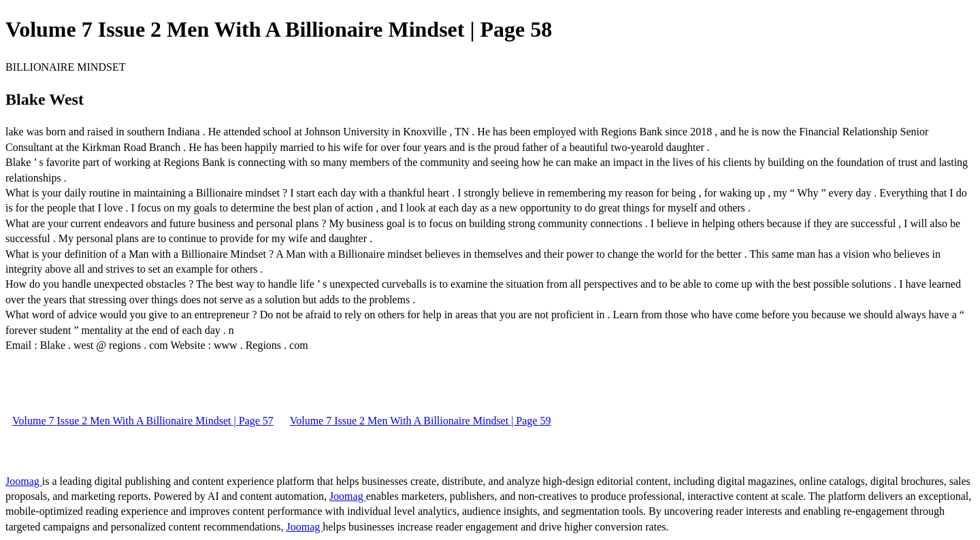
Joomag (24, 481)
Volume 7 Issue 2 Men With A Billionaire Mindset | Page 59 (421, 421)
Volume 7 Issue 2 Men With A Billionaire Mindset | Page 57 (143, 421)
